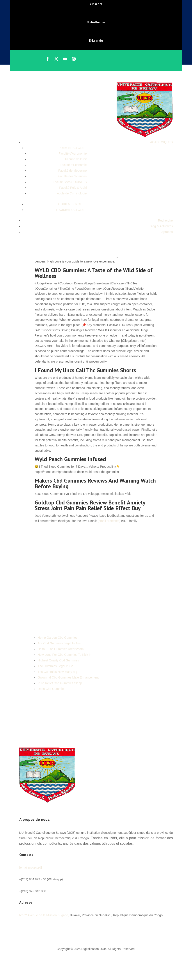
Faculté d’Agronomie (73, 153)
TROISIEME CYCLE (70, 210)
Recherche (165, 220)
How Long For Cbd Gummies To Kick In (65, 655)
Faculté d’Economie (73, 165)
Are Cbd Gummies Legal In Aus (59, 643)
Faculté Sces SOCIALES (70, 182)
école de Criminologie (72, 193)
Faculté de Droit (76, 159)
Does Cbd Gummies (52, 689)
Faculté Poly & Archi (73, 188)
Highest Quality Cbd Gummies (58, 660)
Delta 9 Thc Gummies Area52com (61, 649)
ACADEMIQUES (161, 142)
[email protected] (109, 521)
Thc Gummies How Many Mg (57, 672)
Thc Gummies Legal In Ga (56, 666)
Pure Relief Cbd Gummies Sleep (60, 683)
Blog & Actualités (161, 226)
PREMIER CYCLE (71, 148)
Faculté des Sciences (72, 176)
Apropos (167, 232)
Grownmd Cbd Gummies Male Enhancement (68, 677)
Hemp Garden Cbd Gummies (58, 638)
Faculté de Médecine (73, 171)
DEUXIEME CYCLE (70, 204)
